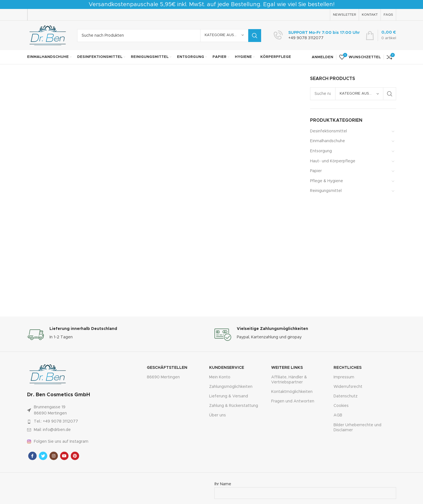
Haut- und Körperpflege (333, 161)
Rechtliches (348, 368)
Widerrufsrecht (348, 387)
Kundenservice (227, 368)
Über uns (218, 415)
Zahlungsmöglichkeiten (231, 387)
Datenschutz (346, 396)
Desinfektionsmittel (329, 131)
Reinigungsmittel (326, 191)
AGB (338, 415)
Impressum (344, 377)
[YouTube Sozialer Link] (64, 456)
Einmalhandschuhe (328, 141)
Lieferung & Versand (229, 396)
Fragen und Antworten (293, 401)
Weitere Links (287, 368)
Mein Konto (220, 377)
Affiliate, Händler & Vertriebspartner (289, 380)
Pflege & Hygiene (327, 181)
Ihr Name (305, 489)
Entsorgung (321, 151)
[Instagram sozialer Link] (54, 456)
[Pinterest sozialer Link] (75, 456)
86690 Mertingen (163, 377)
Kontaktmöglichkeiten (292, 392)
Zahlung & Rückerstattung (234, 406)
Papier (316, 171)
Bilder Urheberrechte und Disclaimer (357, 428)
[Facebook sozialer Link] (32, 456)
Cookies (341, 406)
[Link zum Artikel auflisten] (75, 421)
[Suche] (169, 36)
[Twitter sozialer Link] (43, 456)
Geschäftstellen (167, 368)
